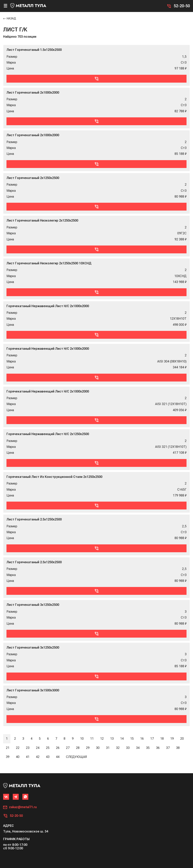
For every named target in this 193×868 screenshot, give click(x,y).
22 (18, 748)
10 (82, 739)
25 (48, 748)
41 (28, 757)
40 (18, 757)
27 (68, 748)
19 (172, 739)
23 (28, 748)
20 (182, 739)
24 (38, 748)
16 (142, 739)
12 (102, 739)
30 (98, 748)
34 (138, 748)
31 (108, 748)
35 (148, 748)
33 (128, 748)
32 (118, 748)
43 (48, 757)
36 (158, 748)
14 (122, 739)
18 (162, 739)
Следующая (76, 757)
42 (38, 757)
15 (132, 739)
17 (152, 739)
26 (58, 748)
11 (92, 739)
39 (8, 757)
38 (178, 748)
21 (8, 748)
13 (112, 739)
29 (88, 748)
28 (78, 748)
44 (58, 757)
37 (168, 748)
